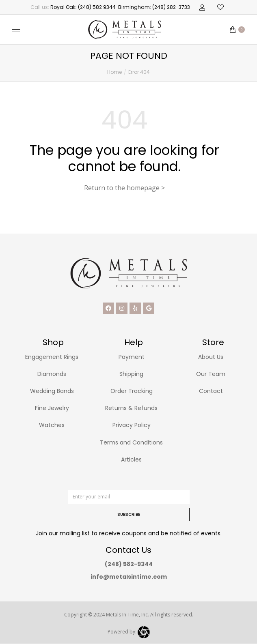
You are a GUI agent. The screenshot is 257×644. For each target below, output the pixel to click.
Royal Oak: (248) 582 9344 (83, 7)
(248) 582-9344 (129, 564)
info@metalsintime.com (129, 577)
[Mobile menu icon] (16, 29)
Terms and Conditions (131, 442)
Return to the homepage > (124, 188)
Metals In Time (122, 615)
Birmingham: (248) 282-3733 (154, 7)
